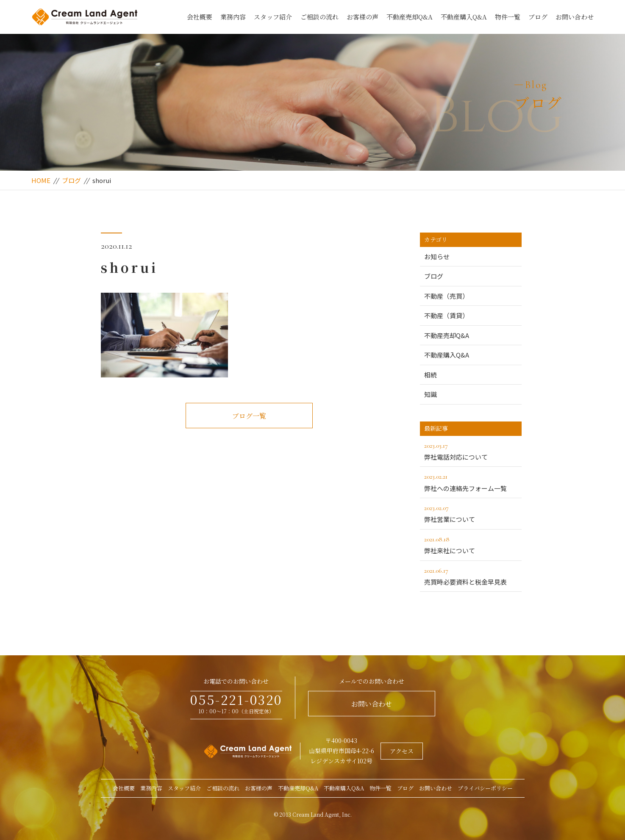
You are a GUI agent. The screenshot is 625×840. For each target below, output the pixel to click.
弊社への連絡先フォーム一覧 (471, 482)
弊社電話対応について (471, 451)
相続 (431, 375)
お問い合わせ (575, 17)
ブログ (538, 17)
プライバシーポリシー (485, 788)
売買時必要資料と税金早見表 (471, 576)
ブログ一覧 (249, 416)
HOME (41, 180)
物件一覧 (508, 17)
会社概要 (200, 17)
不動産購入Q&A (464, 17)
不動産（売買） (446, 296)
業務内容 (233, 17)
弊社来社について (471, 544)
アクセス (402, 751)
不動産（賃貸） (446, 315)
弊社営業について (471, 513)
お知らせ (437, 256)
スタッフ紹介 (273, 17)
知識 (431, 394)
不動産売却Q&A (410, 17)
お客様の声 (362, 17)
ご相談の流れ (319, 17)
